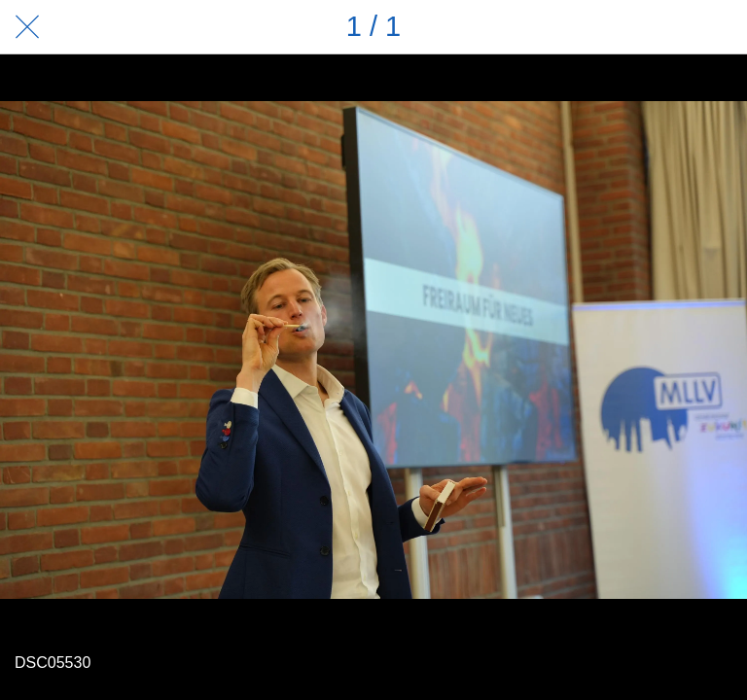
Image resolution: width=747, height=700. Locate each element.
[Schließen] (27, 27)
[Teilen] (669, 27)
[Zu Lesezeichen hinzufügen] (720, 27)
